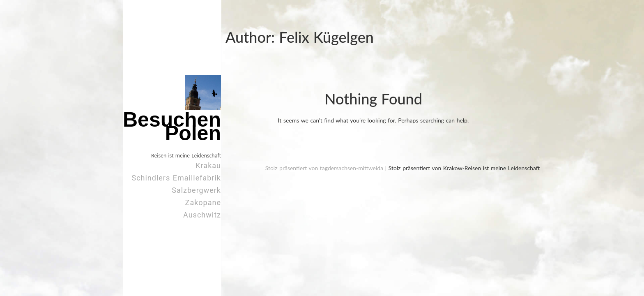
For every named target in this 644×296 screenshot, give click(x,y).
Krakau (208, 165)
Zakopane (203, 202)
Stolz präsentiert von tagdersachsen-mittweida (325, 168)
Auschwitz (202, 215)
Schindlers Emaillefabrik (176, 178)
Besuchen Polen (172, 126)
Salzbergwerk (196, 190)
